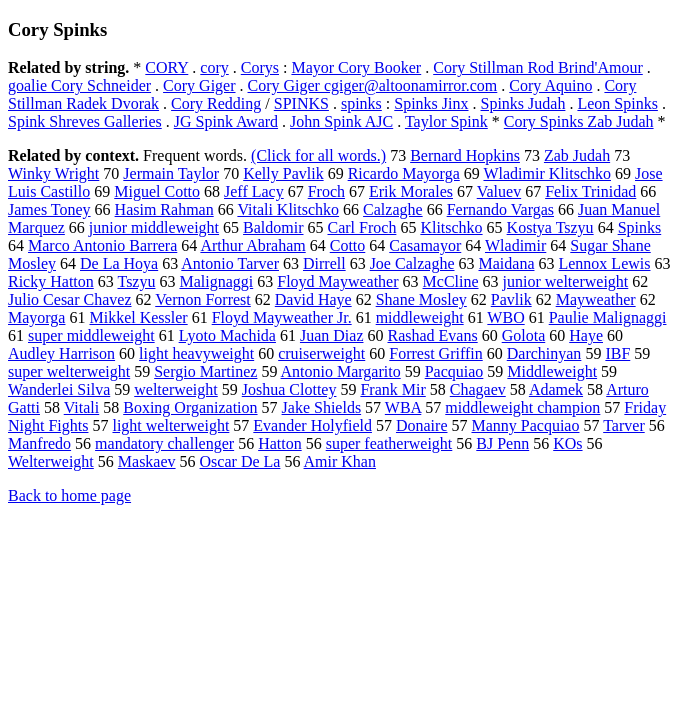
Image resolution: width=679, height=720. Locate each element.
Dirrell (324, 263)
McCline (451, 281)
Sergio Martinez (205, 371)
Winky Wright (53, 173)
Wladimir (515, 245)
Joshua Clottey (289, 389)
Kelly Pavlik (283, 173)
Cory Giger (199, 85)
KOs (567, 443)
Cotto (348, 245)
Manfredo (39, 443)
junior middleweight (154, 227)
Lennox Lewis (604, 263)
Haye (586, 335)
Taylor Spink (446, 121)
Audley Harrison (61, 353)
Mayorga (36, 317)
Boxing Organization (190, 407)
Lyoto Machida (227, 335)
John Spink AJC (341, 121)
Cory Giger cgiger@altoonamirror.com (373, 85)
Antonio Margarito (341, 371)
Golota (524, 335)
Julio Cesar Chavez (70, 299)
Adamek (556, 389)
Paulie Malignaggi (608, 317)
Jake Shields (322, 407)
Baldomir (273, 227)
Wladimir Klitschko (547, 173)
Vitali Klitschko (288, 209)
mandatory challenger (164, 443)
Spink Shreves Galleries (85, 121)
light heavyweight (196, 353)
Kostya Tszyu (550, 227)
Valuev (499, 191)
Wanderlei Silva (59, 389)
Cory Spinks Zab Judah (579, 121)
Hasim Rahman (164, 209)
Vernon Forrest (203, 299)
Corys (260, 67)
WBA (403, 407)
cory (214, 67)
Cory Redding (216, 103)
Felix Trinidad (590, 191)
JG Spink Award (226, 121)
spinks (361, 103)
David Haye (313, 299)
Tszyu (136, 281)
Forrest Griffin (435, 353)
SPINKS (301, 103)
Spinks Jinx (431, 103)
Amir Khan (340, 461)
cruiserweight (321, 353)
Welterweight (51, 461)
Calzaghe (393, 209)
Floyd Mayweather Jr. (282, 317)
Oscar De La (240, 461)
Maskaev (147, 461)
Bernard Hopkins (465, 155)
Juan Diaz (332, 335)
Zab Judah (577, 155)
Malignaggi (216, 281)
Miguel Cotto (157, 191)
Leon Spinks (617, 103)
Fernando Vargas (500, 209)
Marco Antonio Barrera (102, 245)
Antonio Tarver (230, 263)
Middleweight (552, 371)
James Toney (49, 209)
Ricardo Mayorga (404, 173)
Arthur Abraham (252, 245)
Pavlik (511, 299)
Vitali (81, 407)
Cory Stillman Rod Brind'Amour (538, 67)
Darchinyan (544, 353)
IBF (617, 353)
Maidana (507, 263)
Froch (326, 191)
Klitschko (451, 227)
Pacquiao (454, 371)
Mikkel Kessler (138, 317)
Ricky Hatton (51, 281)
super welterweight (69, 371)
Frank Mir (392, 389)
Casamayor (425, 245)
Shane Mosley (421, 299)
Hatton (280, 443)
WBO (505, 317)
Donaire (422, 425)
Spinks (640, 227)
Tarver (624, 425)
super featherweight (389, 443)
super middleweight (91, 335)
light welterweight (170, 425)
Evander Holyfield (312, 425)
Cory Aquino (550, 85)
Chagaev (478, 389)
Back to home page (69, 495)
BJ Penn (502, 443)
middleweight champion (522, 407)
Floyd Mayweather (337, 281)
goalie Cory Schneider (79, 85)
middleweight (420, 317)
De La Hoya (119, 263)
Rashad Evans (432, 335)
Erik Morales (411, 191)
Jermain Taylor (171, 173)
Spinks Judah (523, 103)
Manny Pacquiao (525, 425)
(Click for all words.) (318, 155)
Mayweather (596, 299)
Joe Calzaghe (412, 263)
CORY (166, 67)
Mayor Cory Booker (356, 67)
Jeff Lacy (254, 191)
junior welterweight (566, 281)
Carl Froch (362, 227)
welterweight (176, 389)
